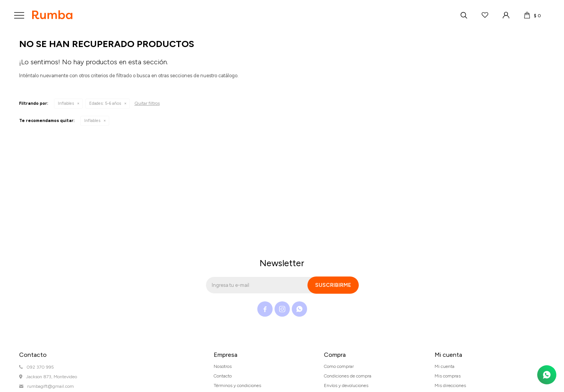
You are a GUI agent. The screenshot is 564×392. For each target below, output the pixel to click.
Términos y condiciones (237, 385)
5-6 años (105, 103)
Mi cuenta (445, 366)
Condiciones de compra (348, 376)
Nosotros (223, 366)
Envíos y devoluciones (346, 385)
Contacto (223, 376)
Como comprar (339, 366)
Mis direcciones (450, 385)
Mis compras (448, 376)
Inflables (66, 103)
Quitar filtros (147, 103)
